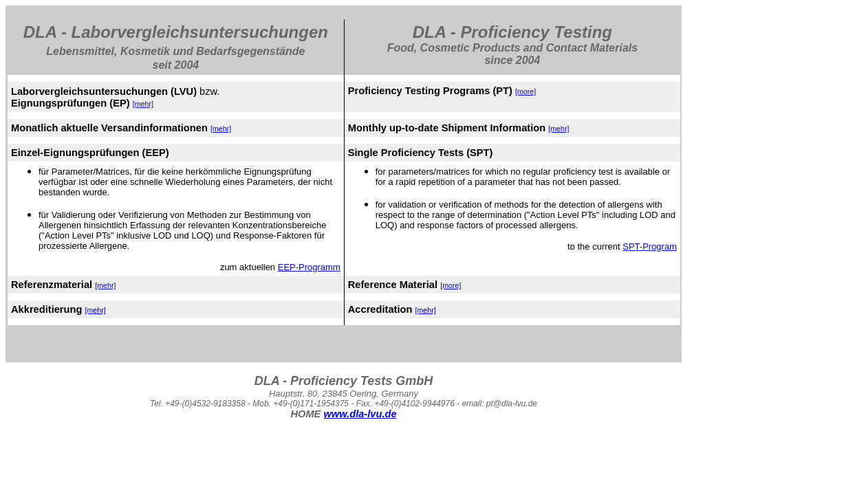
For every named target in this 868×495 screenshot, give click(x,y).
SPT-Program (650, 246)
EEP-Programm (309, 267)
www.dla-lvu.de (360, 414)
